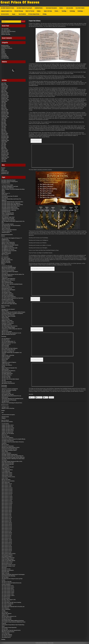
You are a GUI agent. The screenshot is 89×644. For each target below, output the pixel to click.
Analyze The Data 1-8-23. (7, 427)
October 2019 (4, 156)
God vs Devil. (5, 273)
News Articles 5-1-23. (7, 521)
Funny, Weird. (5, 452)
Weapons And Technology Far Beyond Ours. (12, 403)
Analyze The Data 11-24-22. (8, 428)
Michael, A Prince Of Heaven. (8, 244)
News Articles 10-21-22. (7, 492)
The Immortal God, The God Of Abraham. (11, 226)
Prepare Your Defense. (7, 365)
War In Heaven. (5, 255)
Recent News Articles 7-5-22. (8, 566)
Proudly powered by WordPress (41, 643)
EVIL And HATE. (5, 346)
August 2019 (4, 159)
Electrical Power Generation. (8, 315)
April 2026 (4, 83)
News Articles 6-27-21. (7, 534)
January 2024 (4, 94)
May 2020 (4, 146)
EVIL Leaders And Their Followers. (10, 348)
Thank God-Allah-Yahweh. (8, 224)
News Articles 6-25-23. (7, 533)
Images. (14, 14)
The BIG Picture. (35, 299)
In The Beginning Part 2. (7, 470)
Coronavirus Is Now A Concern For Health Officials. (14, 439)
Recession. (4, 568)
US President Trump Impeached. (9, 628)
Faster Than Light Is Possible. (9, 316)
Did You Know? (5, 445)
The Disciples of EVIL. (7, 293)
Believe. (4, 192)
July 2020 (4, 143)
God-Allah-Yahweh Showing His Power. (11, 206)
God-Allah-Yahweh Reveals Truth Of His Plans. (13, 202)
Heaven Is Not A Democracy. (8, 242)
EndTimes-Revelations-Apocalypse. (10, 272)
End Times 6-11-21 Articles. (8, 270)
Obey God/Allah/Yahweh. (7, 283)
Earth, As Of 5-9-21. (6, 344)
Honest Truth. (5, 360)
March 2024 (4, 92)
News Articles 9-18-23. (7, 549)
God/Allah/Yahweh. (39, 8)
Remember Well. (6, 572)
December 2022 (5, 112)
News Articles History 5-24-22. (9, 554)
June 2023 (4, 104)
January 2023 (4, 111)
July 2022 (4, 119)
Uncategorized (5, 57)
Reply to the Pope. (48, 11)
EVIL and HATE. (5, 347)
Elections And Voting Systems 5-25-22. (11, 447)
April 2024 (4, 90)
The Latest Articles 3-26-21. (8, 587)
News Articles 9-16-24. (7, 548)
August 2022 (4, 118)
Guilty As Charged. (6, 357)
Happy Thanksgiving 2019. (8, 213)
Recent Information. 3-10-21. (8, 287)
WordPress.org (5, 174)
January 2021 (4, 135)
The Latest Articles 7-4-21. (8, 594)
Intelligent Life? (5, 407)
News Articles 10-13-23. (7, 489)
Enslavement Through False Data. (10, 449)
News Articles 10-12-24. (7, 488)
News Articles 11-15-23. (7, 498)
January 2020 (4, 152)
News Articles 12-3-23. (7, 505)
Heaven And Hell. (6, 241)
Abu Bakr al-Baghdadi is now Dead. (10, 186)
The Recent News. (6, 598)
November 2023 (5, 97)
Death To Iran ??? (6, 193)
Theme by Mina (51, 643)
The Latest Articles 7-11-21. (8, 591)
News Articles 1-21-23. (7, 484)
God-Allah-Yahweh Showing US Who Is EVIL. (12, 461)
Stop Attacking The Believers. (9, 371)
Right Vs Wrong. (6, 573)
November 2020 (5, 138)
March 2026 (4, 85)
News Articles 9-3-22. (7, 552)
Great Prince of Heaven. (7, 48)
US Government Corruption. (9, 415)
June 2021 (4, 128)
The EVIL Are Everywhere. (8, 295)
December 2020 (5, 136)
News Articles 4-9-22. (7, 519)
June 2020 (4, 145)
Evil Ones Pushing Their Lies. (9, 350)
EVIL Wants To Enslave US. (8, 351)
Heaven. (61, 8)
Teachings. (64, 11)
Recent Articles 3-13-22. (7, 562)
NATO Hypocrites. (6, 482)
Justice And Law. (6, 364)
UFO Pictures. (5, 612)
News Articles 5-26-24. (7, 524)
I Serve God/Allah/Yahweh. (8, 214)
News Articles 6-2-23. (7, 531)
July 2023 (4, 103)
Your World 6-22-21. (6, 637)
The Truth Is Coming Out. (8, 604)
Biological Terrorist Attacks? (8, 309)
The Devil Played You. (7, 375)
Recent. (4, 366)
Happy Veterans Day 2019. (8, 464)
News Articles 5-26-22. (7, 523)
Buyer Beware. (5, 311)
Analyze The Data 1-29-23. (8, 425)
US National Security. (7, 619)
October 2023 (4, 98)
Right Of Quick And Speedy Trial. (9, 368)
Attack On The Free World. (8, 433)
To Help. (4, 611)
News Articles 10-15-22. (7, 491)
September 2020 (5, 140)
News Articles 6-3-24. (7, 535)
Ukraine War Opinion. (7, 614)
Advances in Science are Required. (10, 389)
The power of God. (6, 227)
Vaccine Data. (5, 629)
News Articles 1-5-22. (7, 485)
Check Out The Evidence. (8, 438)
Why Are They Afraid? (7, 332)
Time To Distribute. (6, 609)
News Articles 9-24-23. (7, 551)
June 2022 (4, 121)
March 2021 (4, 132)
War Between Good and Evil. (8, 383)
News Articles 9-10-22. (7, 547)
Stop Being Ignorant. (7, 372)
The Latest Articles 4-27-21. (8, 590)
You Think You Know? (7, 636)
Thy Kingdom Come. (6, 252)
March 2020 (4, 149)
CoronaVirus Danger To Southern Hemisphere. (12, 313)
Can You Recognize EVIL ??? (8, 341)
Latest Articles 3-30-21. (7, 474)
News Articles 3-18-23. (7, 509)
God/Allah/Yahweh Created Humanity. (10, 209)
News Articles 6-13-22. (7, 527)
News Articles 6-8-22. (7, 538)
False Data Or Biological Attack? (9, 450)
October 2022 (4, 115)
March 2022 (4, 125)
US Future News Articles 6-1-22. (9, 616)
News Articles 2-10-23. (7, 506)
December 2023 (5, 96)
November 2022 (5, 114)
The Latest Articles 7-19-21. (8, 593)
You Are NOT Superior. (7, 635)
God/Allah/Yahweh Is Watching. (9, 210)
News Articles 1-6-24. (7, 487)
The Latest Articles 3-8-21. (8, 588)
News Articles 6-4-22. (7, 537)
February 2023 (5, 110)
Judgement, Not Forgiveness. (9, 220)
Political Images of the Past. (8, 558)
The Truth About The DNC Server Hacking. (11, 602)
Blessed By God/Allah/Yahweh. (9, 267)
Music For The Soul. (30, 11)
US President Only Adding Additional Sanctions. (13, 621)
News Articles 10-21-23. (7, 494)
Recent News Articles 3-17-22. (9, 565)
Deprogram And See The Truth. (9, 343)
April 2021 (4, 131)
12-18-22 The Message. (7, 266)
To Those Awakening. (7, 231)
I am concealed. (70, 8)
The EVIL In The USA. (7, 581)
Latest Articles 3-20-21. (7, 473)
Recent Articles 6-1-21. (7, 563)
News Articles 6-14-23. (7, 528)
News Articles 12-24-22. (7, 503)
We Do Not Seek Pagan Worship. (9, 304)
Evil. (3, 413)
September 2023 (5, 100)
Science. (57, 11)
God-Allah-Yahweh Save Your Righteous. (11, 203)
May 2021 (4, 129)
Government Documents (51, 8)
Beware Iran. (5, 435)
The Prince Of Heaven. (37, 329)
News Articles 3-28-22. (7, 510)
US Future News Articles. (34, 14)
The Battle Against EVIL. (7, 373)
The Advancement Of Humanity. (9, 400)
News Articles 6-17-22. (7, 530)
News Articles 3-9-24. (7, 514)
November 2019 (5, 154)
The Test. (4, 380)
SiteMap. (45, 14)
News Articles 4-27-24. (7, 517)
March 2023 (4, 108)
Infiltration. (4, 361)
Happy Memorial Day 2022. (8, 463)
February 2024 (5, 93)
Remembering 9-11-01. (7, 288)
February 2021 (5, 133)
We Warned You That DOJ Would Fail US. (11, 630)
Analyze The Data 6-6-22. (7, 432)
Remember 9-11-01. (6, 569)
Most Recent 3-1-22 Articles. (8, 481)
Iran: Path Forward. (80, 8)
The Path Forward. (6, 597)
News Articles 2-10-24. (7, 507)
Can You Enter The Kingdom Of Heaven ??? (43, 269)
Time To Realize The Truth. (8, 301)
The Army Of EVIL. (6, 291)
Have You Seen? (5, 466)
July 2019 (4, 160)
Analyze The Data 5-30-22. (8, 429)
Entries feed (4, 171)
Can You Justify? (6, 436)
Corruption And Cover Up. (8, 440)
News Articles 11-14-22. (7, 496)
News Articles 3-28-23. (7, 512)
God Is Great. (5, 198)
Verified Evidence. (6, 232)
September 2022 (5, 117)
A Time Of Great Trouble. (7, 185)
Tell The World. (5, 577)
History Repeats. (6, 358)
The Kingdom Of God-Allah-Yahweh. (10, 245)
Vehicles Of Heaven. (6, 253)
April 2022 (4, 124)
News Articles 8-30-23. (7, 542)
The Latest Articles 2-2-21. (8, 586)
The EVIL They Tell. (6, 378)
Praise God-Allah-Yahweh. (8, 559)
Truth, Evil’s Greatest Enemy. (8, 302)
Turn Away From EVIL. (37, 360)
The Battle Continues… (7, 325)
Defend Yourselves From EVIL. (9, 269)
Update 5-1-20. (5, 615)
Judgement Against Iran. (6, 11)
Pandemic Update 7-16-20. (8, 322)
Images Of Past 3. (6, 468)
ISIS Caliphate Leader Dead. (8, 217)
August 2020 (4, 142)
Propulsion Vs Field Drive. (8, 323)
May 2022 (4, 122)
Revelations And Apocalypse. (9, 290)
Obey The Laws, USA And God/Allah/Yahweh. (12, 284)
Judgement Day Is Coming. (8, 219)
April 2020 (4, 147)
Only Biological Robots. (7, 555)
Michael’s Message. (19, 11)
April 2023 (4, 107)
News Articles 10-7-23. (7, 495)
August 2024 (4, 89)
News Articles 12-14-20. (7, 502)
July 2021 (4, 126)
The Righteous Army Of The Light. (10, 248)
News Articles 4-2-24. (7, 516)
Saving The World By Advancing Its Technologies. (13, 574)
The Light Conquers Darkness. (9, 297)
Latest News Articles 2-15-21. (8, 477)
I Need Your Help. (6, 319)
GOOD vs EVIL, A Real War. (8, 355)
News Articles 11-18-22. (7, 499)
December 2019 (5, 153)
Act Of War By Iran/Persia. (8, 188)
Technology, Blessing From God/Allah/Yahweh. (13, 399)
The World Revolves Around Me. (9, 251)
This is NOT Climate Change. (8, 327)
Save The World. (22, 14)
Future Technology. (6, 393)
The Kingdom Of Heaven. (8, 246)
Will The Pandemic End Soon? (9, 334)
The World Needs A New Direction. (10, 326)
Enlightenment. (5, 239)
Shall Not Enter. (5, 369)
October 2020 (4, 139)
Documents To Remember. (8, 446)
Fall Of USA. (5, 195)
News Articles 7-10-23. (7, 540)
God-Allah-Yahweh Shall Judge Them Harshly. (12, 205)
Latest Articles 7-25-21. (7, 475)
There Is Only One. (6, 228)
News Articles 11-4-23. (7, 501)
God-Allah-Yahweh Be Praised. (8, 8)
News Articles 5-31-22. (7, 526)
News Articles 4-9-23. (7, 520)
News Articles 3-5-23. (7, 513)
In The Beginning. (6, 471)
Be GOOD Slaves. (6, 340)
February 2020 (5, 150)
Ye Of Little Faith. (6, 633)
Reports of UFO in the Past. (8, 408)
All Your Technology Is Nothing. (9, 390)
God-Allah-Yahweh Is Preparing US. (24, 8)
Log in (3, 169)
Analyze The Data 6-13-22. (8, 431)
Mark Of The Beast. (6, 480)
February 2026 (5, 86)
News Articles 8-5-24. (7, 545)
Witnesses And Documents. (8, 632)
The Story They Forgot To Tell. (9, 600)
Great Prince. (5, 277)
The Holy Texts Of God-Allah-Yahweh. (10, 379)
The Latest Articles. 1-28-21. (8, 595)
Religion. (39, 11)
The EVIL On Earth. (6, 376)
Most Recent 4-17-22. (7, 281)
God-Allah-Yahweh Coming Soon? (10, 454)
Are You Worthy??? (36, 141)
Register (3, 168)
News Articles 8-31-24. (7, 544)
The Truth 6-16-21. (6, 601)
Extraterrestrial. (5, 14)
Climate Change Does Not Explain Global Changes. (14, 312)
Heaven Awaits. (5, 318)
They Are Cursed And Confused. (9, 230)
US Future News (5, 58)
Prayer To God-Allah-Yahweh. (9, 561)
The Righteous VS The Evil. (8, 249)
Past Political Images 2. (7, 556)
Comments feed (5, 172)
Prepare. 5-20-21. (6, 286)
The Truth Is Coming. (7, 605)
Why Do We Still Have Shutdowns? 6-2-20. (11, 333)
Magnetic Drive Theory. (7, 320)
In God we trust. (5, 216)
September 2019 (5, 157)
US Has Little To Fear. (7, 618)
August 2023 (4, 101)
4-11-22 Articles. (5, 424)
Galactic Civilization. (6, 453)
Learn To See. (5, 478)
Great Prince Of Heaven (21, 2)
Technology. (72, 11)
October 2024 (4, 87)
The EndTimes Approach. (8, 294)
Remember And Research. (8, 570)
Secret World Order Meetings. (9, 576)
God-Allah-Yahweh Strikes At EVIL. (10, 207)
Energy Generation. (6, 392)
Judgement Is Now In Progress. (9, 362)
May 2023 (4, 105)
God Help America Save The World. (10, 196)
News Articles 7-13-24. (7, 541)
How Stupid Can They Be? (8, 394)
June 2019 (4, 161)
